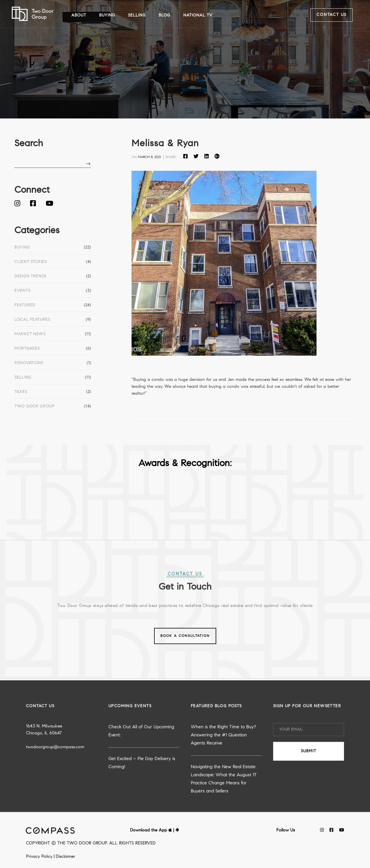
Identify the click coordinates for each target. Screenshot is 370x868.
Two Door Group (35, 407)
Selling (23, 378)
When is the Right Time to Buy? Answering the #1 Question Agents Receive (223, 760)
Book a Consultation (185, 636)
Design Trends (30, 277)
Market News (30, 334)
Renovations (29, 363)
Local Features (32, 320)
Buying (22, 248)
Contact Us (332, 15)
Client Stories (31, 262)
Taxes (21, 392)
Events (22, 291)
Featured (25, 305)
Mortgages (27, 349)
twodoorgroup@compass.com (55, 772)
